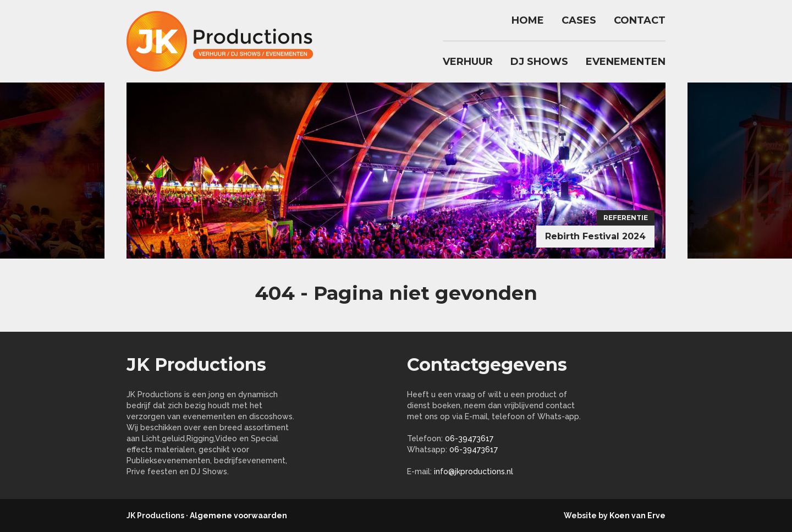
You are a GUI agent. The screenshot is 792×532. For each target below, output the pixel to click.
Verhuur (468, 62)
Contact (640, 20)
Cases (579, 20)
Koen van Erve (637, 515)
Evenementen (626, 62)
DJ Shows (539, 62)
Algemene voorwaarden (238, 515)
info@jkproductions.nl (474, 471)
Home (528, 20)
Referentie (626, 218)
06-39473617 (469, 438)
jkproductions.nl (226, 41)
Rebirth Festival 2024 (595, 236)
